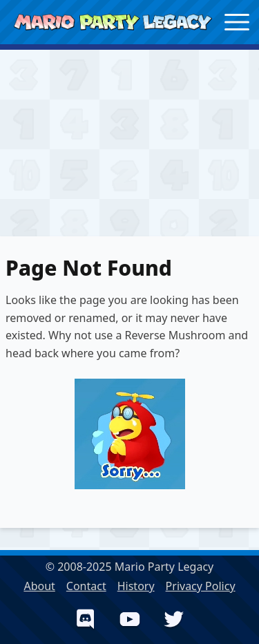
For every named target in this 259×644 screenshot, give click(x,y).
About (39, 586)
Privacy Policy (201, 586)
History (136, 586)
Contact (86, 586)
